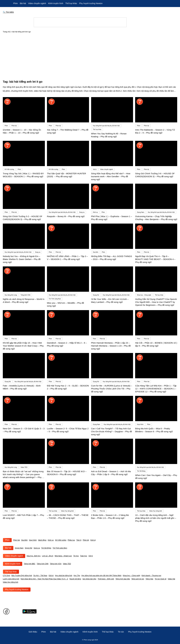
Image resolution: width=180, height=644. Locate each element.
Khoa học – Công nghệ (131, 576)
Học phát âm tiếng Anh (64, 576)
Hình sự (51, 540)
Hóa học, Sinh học (34, 556)
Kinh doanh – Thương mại (151, 576)
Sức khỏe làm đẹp (89, 579)
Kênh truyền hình (56, 3)
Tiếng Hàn (149, 579)
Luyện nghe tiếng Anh (11, 579)
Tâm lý (79, 540)
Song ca (37, 548)
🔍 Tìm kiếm (8, 12)
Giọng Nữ (29, 548)
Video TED (67, 564)
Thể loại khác (71, 3)
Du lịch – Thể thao (40, 576)
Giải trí (51, 576)
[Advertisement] (90, 58)
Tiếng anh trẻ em (138, 579)
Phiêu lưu (71, 540)
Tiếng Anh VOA (56, 564)
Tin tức (121, 632)
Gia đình (24, 540)
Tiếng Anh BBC (30, 564)
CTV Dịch (6, 576)
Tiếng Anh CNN (43, 564)
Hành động (42, 540)
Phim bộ (86, 540)
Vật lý (91, 556)
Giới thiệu (33, 632)
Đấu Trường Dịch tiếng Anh (22, 576)
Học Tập (77, 576)
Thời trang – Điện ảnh (106, 579)
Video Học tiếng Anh (10, 582)
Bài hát (23, 3)
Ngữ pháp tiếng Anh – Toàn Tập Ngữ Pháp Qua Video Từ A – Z (44, 579)
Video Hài (171, 579)
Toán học (84, 556)
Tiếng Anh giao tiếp (123, 579)
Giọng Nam (19, 548)
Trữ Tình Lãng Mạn (60, 548)
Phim (15, 3)
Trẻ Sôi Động (46, 548)
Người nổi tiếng (75, 579)
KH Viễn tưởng (61, 540)
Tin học (76, 556)
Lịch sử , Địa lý (48, 556)
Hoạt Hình (33, 540)
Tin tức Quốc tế (161, 579)
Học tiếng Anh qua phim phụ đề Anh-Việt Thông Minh (101, 576)
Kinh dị (93, 540)
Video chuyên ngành (37, 3)
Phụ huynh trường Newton (91, 3)
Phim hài (17, 540)
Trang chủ (7, 32)
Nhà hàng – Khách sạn (63, 556)
